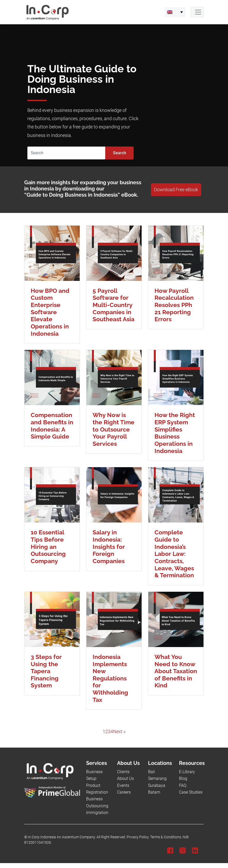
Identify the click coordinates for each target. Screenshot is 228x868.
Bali (152, 772)
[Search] (66, 153)
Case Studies (191, 792)
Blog (183, 778)
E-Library (187, 772)
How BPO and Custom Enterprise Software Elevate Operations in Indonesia (50, 312)
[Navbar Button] (197, 12)
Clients (123, 772)
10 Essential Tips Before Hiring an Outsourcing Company (48, 547)
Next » (119, 732)
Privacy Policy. (138, 837)
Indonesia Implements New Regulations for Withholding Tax (110, 678)
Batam (154, 792)
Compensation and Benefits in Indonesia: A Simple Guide (52, 426)
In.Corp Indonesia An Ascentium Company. (62, 837)
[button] (175, 12)
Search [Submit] (120, 153)
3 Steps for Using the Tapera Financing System (46, 671)
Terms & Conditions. (166, 837)
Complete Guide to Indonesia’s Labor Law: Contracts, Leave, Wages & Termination (174, 554)
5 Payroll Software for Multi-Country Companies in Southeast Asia (113, 305)
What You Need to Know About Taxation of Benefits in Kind (176, 671)
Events (123, 785)
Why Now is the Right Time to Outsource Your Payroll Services (113, 429)
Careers (124, 792)
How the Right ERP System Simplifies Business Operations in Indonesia (175, 433)
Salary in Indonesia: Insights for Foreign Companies (109, 547)
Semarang (157, 778)
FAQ (183, 785)
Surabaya (157, 785)
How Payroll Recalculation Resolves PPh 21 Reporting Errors (174, 305)
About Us (125, 778)
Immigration (97, 813)
